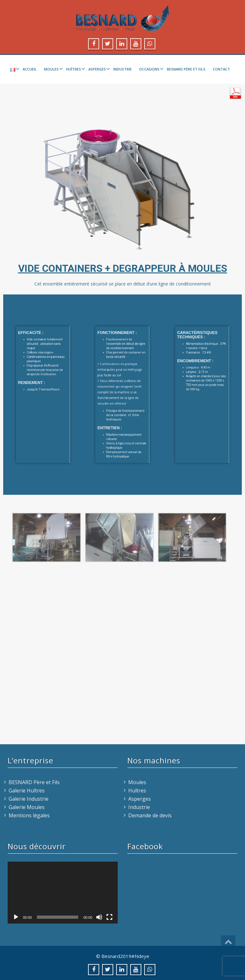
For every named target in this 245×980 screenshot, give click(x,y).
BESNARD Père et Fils (186, 69)
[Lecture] (16, 917)
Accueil (30, 69)
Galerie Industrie (29, 799)
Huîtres (75, 69)
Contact (221, 69)
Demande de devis (150, 815)
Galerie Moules (27, 807)
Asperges (98, 69)
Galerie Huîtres (27, 791)
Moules (53, 69)
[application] (63, 893)
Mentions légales (29, 815)
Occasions (151, 69)
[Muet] (99, 917)
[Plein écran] (109, 917)
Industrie (122, 69)
